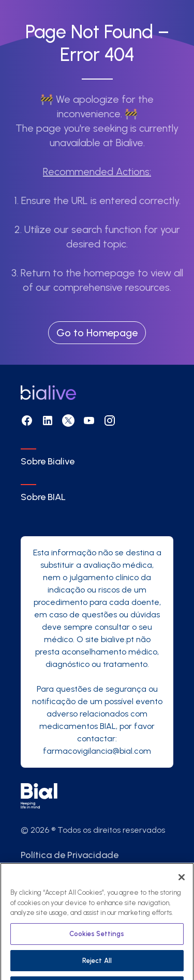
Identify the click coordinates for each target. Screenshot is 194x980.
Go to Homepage (97, 333)
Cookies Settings (97, 944)
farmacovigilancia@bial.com (97, 751)
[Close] (182, 887)
